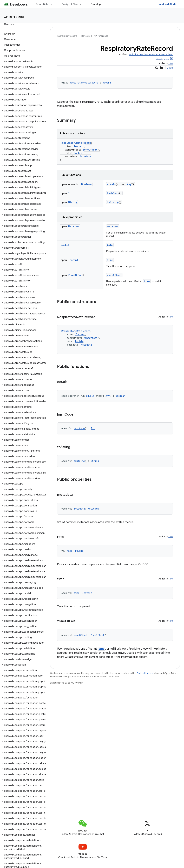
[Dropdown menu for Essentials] (53, 4)
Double (78, 153)
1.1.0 (171, 63)
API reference (14, 17)
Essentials (42, 4)
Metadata (85, 156)
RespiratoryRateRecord (84, 83)
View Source (162, 59)
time (110, 260)
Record (107, 83)
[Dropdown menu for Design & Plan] (82, 4)
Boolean (86, 184)
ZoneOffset (90, 150)
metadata (113, 226)
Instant (79, 146)
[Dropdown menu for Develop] (106, 4)
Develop (86, 36)
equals (111, 184)
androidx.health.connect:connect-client (151, 54)
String (73, 202)
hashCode (113, 193)
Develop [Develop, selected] (96, 4)
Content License (145, 673)
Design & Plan (70, 4)
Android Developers (67, 36)
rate (110, 245)
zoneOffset (114, 275)
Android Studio (168, 4)
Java (170, 68)
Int (70, 193)
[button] (22, 61)
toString (113, 202)
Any (129, 184)
